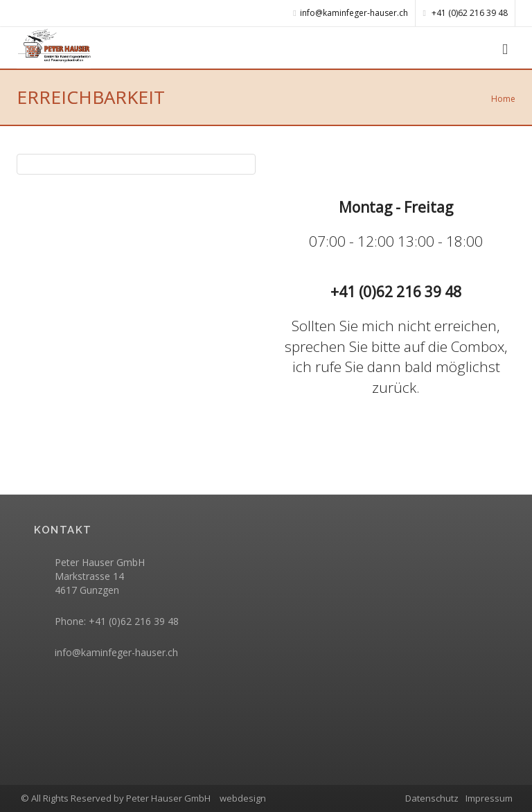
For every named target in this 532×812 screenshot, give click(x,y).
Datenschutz (432, 798)
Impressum (489, 798)
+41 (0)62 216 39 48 (465, 13)
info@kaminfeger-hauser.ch (116, 652)
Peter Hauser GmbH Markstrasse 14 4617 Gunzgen (100, 576)
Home (503, 99)
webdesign (243, 798)
